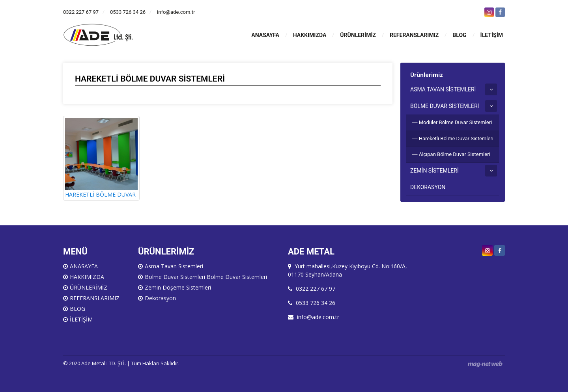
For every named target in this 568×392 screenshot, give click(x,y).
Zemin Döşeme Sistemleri (178, 287)
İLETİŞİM (492, 35)
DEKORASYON (428, 187)
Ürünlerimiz (427, 75)
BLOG (459, 35)
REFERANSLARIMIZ (414, 35)
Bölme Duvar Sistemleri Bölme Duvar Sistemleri (206, 277)
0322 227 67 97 (81, 12)
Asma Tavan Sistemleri (174, 266)
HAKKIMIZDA (310, 35)
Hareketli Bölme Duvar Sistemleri (456, 138)
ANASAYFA (265, 35)
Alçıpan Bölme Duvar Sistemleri (455, 154)
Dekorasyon (160, 298)
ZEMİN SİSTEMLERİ (434, 171)
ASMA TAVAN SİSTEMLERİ (443, 89)
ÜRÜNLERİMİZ (358, 35)
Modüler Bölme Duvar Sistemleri (456, 122)
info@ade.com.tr (176, 12)
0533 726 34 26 (128, 12)
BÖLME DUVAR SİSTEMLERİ (445, 106)
